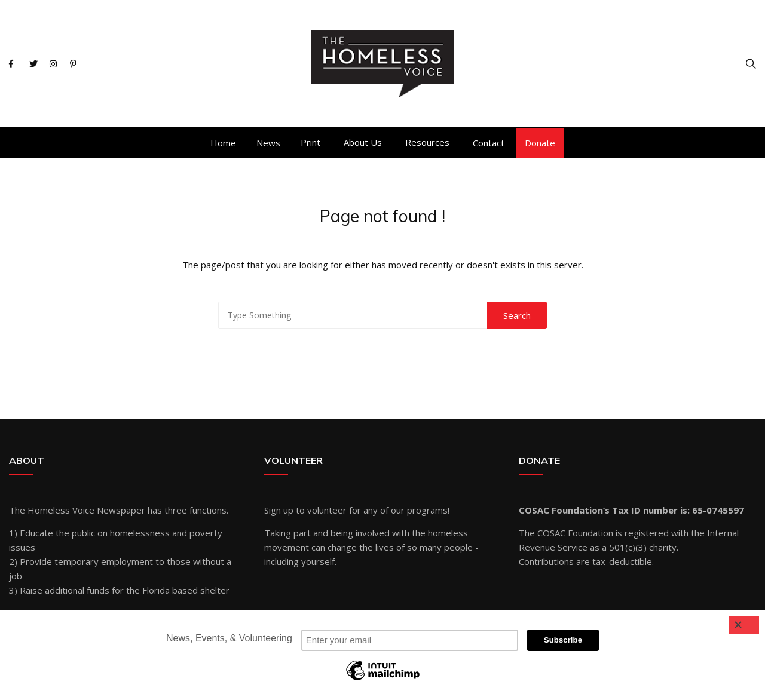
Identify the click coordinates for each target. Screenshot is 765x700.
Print (310, 142)
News (268, 143)
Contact (489, 143)
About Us (363, 142)
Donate (540, 143)
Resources (427, 142)
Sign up (279, 510)
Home (223, 143)
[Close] (744, 625)
